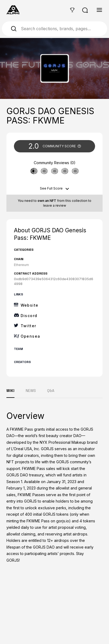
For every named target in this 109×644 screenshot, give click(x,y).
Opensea (31, 336)
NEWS (31, 391)
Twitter (29, 326)
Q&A (51, 391)
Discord (29, 316)
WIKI (10, 391)
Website (30, 305)
